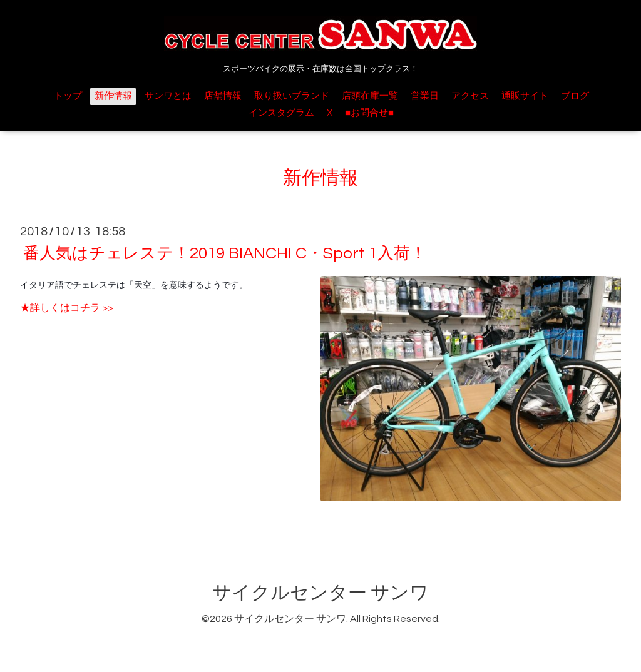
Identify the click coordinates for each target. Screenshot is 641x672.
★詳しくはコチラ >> (67, 308)
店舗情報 (223, 96)
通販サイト (525, 96)
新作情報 (113, 96)
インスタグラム (281, 113)
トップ (68, 96)
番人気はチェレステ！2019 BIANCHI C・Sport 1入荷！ (225, 253)
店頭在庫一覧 (370, 96)
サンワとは (168, 96)
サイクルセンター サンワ (320, 593)
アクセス (470, 96)
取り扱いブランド (292, 96)
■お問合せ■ (369, 113)
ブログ (575, 96)
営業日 (425, 96)
